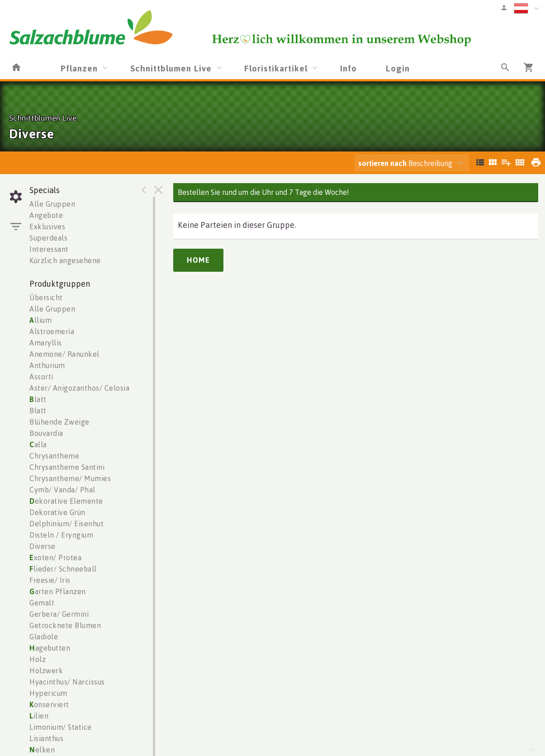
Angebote (46, 215)
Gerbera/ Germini (59, 614)
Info (348, 68)
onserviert (49, 704)
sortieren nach (383, 163)
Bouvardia (46, 433)
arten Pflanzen (58, 591)
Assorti (41, 377)
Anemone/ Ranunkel (64, 354)
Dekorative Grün (57, 512)
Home (198, 260)
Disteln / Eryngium (61, 535)
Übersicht (46, 298)
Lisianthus (46, 738)
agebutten (50, 648)
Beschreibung (405, 163)
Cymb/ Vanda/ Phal (62, 490)
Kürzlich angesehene (65, 260)
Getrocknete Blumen (65, 625)
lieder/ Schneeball (63, 569)
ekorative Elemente (66, 501)
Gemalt (42, 603)
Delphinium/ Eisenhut (66, 524)
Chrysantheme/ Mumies (70, 478)
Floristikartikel (276, 68)
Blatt (38, 411)
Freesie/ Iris (50, 580)
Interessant (49, 249)
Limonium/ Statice (61, 727)
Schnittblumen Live (171, 68)
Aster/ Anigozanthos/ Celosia (79, 388)
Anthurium (47, 365)
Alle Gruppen (52, 204)
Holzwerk (46, 671)
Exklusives (47, 227)
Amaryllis (46, 343)
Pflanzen (79, 68)
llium (40, 320)
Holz (38, 659)
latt (38, 399)
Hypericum (48, 693)
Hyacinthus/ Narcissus (67, 682)
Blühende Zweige (59, 422)
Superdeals (48, 238)
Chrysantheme (54, 456)
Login (398, 68)
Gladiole (44, 637)
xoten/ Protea (55, 558)
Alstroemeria (52, 331)
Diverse (43, 546)
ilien (39, 716)
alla (38, 444)
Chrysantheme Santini (67, 467)
